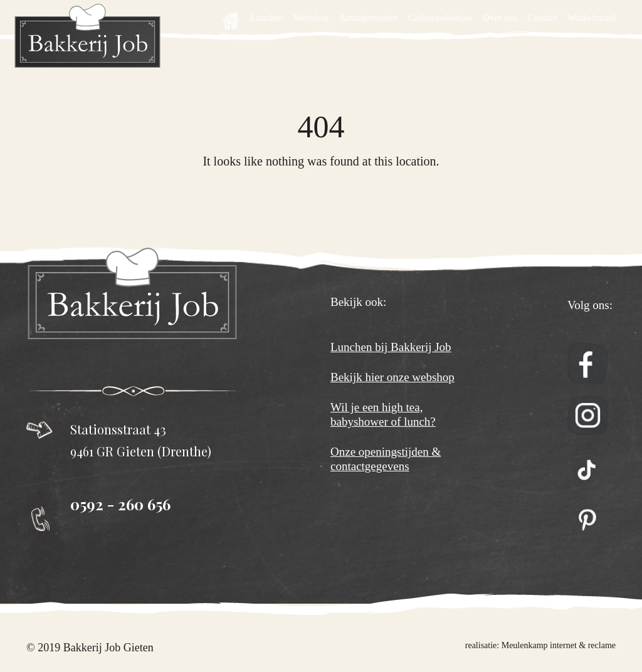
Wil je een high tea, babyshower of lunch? (383, 414)
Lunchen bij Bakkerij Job (391, 347)
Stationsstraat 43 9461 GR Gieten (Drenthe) (141, 440)
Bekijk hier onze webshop (392, 377)
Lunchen (266, 18)
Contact (542, 18)
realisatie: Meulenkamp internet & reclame (540, 645)
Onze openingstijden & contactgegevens (386, 459)
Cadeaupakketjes (440, 18)
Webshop (311, 18)
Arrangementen (368, 18)
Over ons (500, 18)
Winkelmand (592, 18)
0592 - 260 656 (120, 504)
